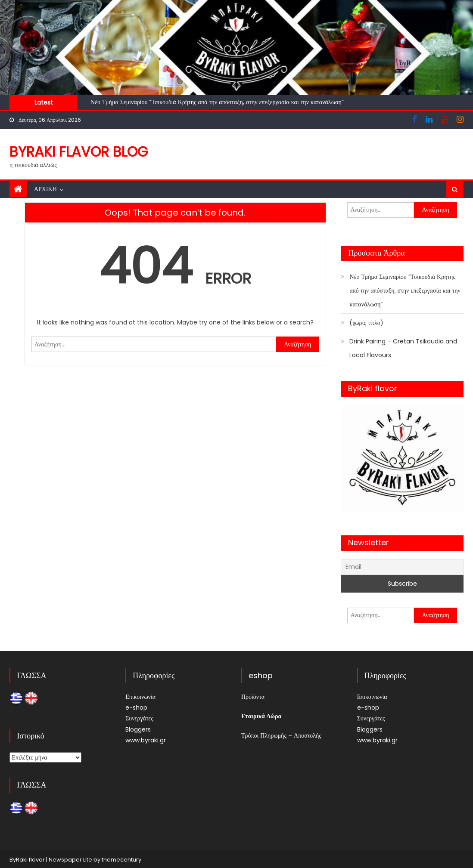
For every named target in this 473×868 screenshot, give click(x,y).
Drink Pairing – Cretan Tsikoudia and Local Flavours (403, 348)
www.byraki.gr (146, 740)
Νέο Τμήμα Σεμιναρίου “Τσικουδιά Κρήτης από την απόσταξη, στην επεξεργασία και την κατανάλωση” (217, 102)
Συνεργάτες (139, 718)
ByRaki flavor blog (79, 152)
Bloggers (138, 729)
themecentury (121, 860)
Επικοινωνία (140, 697)
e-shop (136, 707)
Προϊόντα (253, 697)
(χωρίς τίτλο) (366, 323)
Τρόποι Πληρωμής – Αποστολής (281, 735)
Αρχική (45, 189)
